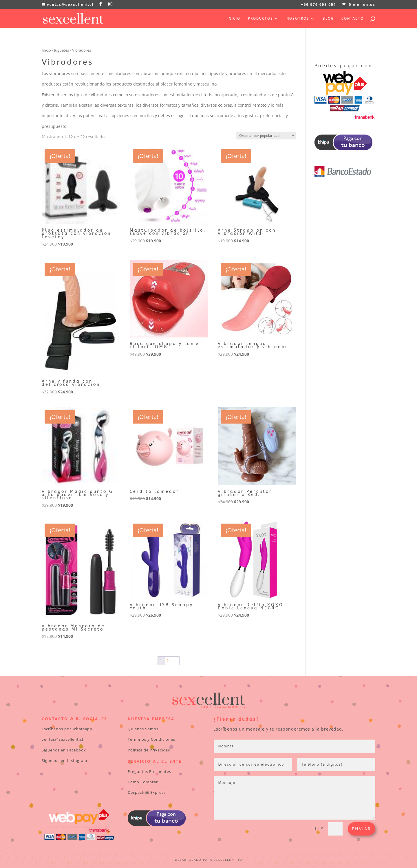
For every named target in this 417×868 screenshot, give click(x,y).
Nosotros (298, 19)
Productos (260, 19)
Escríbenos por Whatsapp (67, 729)
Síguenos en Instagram (64, 760)
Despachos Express (147, 792)
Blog (328, 19)
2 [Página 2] (168, 661)
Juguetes (62, 50)
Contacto (353, 19)
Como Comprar (143, 782)
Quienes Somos (143, 729)
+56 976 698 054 (319, 5)
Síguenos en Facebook (64, 750)
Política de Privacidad (149, 750)
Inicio (234, 19)
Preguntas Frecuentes (149, 771)
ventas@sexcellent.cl (62, 739)
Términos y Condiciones (151, 739)
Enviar (362, 829)
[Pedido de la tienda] (266, 136)
